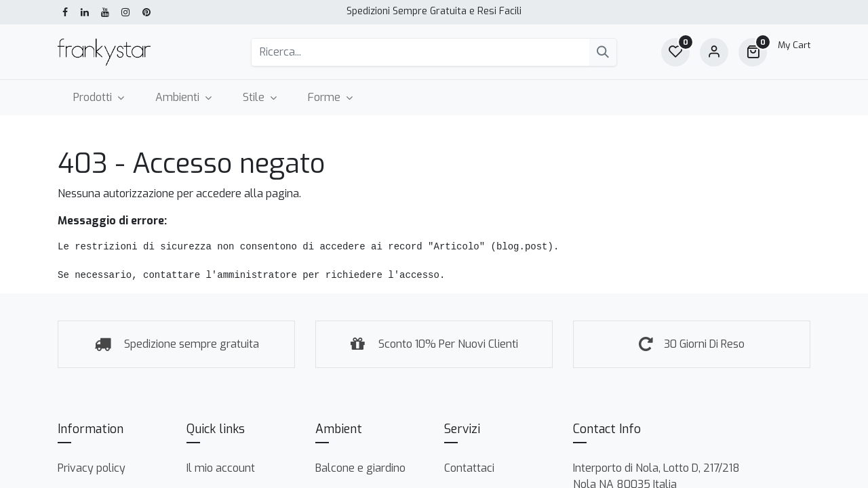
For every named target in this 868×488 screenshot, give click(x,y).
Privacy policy (92, 468)
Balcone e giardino (360, 468)
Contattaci (469, 468)
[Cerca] (603, 52)
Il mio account (221, 468)
